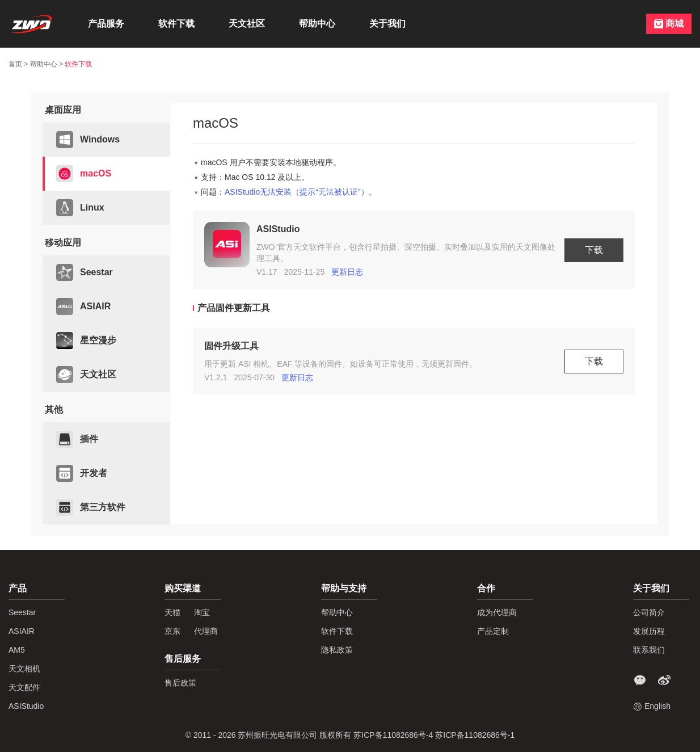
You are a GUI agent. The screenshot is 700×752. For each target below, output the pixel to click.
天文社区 (247, 24)
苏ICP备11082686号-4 (394, 735)
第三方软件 (91, 507)
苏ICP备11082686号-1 (475, 735)
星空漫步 (86, 341)
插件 (77, 439)
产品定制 (493, 631)
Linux (80, 208)
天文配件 (24, 687)
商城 (674, 24)
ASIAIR (83, 306)
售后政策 (180, 683)
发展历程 (649, 631)
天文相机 (24, 669)
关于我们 (387, 24)
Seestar (85, 272)
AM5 (17, 650)
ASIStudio (26, 706)
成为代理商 (497, 612)
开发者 (82, 473)
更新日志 (347, 272)
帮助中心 (317, 24)
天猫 (172, 612)
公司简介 (649, 612)
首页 (15, 64)
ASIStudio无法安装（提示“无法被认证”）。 (301, 192)
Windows (88, 140)
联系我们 (649, 650)
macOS (84, 174)
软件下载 (176, 24)
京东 (172, 631)
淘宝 (202, 612)
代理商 (206, 631)
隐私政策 (337, 650)
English (657, 706)
